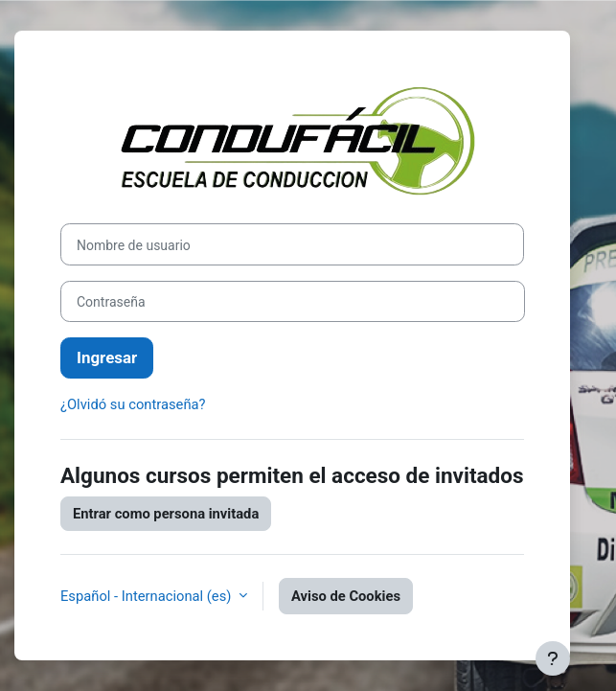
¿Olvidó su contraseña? (133, 404)
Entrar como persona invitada (166, 514)
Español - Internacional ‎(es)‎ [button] (148, 596)
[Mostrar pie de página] (553, 658)
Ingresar (107, 357)
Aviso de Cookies (346, 596)
